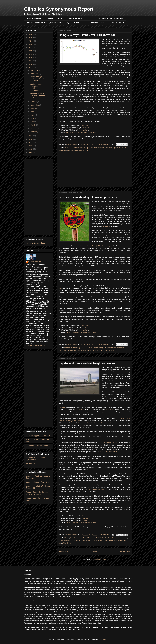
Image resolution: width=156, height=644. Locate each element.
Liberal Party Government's (98, 489)
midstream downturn (66, 350)
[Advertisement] (94, 170)
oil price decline (73, 150)
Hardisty (108, 538)
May (60, 288)
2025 (31, 38)
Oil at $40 (120, 148)
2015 (31, 67)
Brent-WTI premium (86, 148)
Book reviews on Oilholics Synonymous (36, 459)
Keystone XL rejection (120, 538)
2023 (31, 44)
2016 (31, 64)
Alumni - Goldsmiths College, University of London (37, 493)
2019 (31, 54)
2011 (31, 146)
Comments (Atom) (99, 559)
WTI (86, 150)
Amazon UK (30, 464)
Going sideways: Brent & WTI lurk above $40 (87, 35)
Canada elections (76, 538)
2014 (31, 136)
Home (95, 551)
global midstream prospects (114, 348)
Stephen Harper (92, 540)
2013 (31, 139)
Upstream (112, 350)
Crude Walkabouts (96, 23)
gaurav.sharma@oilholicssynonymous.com (81, 132)
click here (85, 126)
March (33, 125)
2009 (31, 152)
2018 (31, 57)
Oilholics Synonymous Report (59, 9)
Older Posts (125, 551)
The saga (62, 407)
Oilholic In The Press (77, 18)
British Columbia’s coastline (109, 452)
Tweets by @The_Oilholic (36, 243)
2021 (31, 47)
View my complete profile (35, 346)
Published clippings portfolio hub (38, 436)
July (32, 112)
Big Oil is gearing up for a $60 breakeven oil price (95, 246)
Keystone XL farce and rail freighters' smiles (87, 363)
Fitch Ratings (111, 148)
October (34, 102)
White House (67, 543)
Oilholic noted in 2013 (110, 443)
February (118, 286)
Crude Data (79, 23)
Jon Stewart (80, 410)
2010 (31, 149)
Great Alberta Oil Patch (96, 538)
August (33, 108)
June (33, 115)
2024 (31, 41)
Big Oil (84, 348)
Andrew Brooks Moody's (73, 348)
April (32, 122)
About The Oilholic (34, 18)
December (35, 70)
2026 (31, 34)
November (35, 74)
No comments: (104, 144)
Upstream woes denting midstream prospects (88, 197)
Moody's (77, 350)
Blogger (104, 639)
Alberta (67, 538)
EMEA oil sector (100, 148)
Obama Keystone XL (66, 540)
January (34, 132)
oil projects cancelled (100, 350)
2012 (31, 142)
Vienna (81, 150)
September (35, 105)
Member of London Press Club (37, 482)
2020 (31, 51)
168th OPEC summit (72, 148)
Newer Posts (64, 551)
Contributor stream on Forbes (37, 446)
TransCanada (103, 540)
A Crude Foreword (116, 23)
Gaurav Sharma (35, 262)
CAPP (85, 538)
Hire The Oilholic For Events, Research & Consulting (48, 23)
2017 (31, 61)
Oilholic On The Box (55, 18)
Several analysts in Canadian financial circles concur (98, 423)
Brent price (107, 226)
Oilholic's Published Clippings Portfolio (107, 18)
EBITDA (90, 348)
